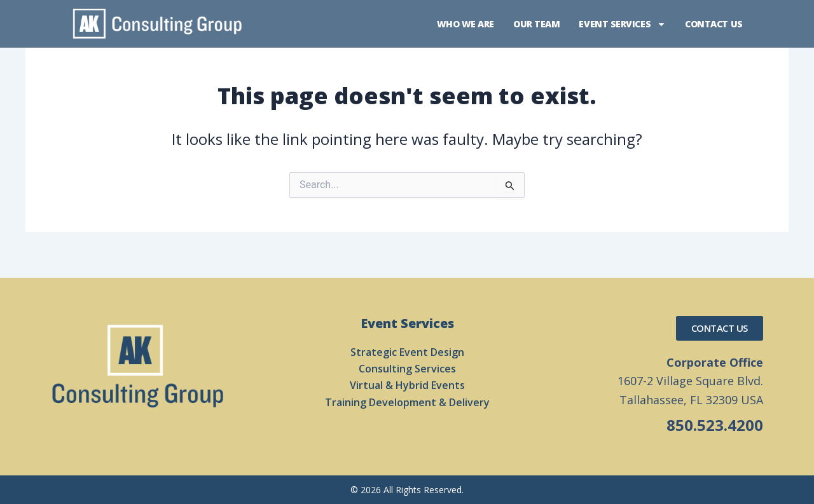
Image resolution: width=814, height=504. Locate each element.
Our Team (536, 24)
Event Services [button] (622, 24)
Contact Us (714, 24)
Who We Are (466, 24)
